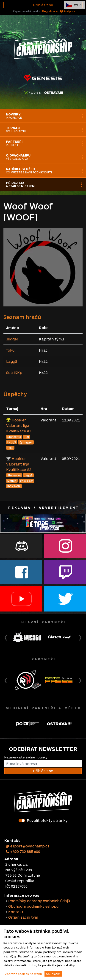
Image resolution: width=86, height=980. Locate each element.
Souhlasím (53, 974)
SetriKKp (14, 372)
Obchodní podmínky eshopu (33, 906)
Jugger (12, 339)
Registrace (50, 11)
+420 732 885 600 (23, 851)
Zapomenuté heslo (26, 11)
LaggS (12, 361)
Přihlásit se (43, 5)
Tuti (26, 437)
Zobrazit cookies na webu (23, 974)
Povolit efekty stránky (47, 820)
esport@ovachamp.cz (27, 846)
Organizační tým (23, 917)
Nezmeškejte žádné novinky (26, 757)
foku (10, 350)
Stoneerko (14, 437)
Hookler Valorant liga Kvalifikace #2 (19, 464)
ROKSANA (14, 486)
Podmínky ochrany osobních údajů (39, 901)
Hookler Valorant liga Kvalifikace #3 (19, 425)
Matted (12, 481)
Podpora (68, 11)
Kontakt (16, 912)
